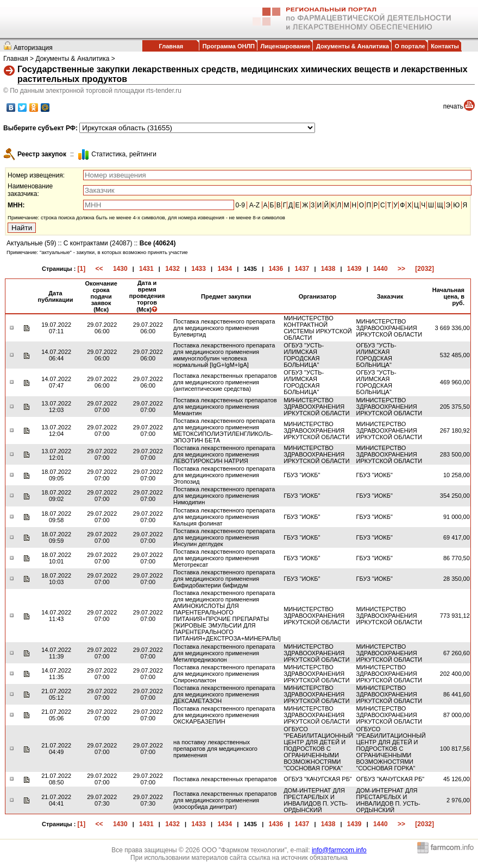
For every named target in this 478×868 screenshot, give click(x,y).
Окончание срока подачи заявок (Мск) (101, 296)
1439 (354, 269)
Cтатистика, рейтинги (124, 154)
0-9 (240, 205)
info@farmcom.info (339, 850)
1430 (120, 269)
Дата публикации (56, 296)
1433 (199, 269)
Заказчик (390, 296)
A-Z (254, 205)
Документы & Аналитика (353, 46)
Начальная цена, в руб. (448, 296)
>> (401, 269)
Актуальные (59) (31, 243)
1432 (172, 269)
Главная (171, 46)
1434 (225, 269)
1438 (328, 269)
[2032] (424, 269)
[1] (82, 269)
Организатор (318, 296)
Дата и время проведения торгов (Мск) (147, 296)
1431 (146, 269)
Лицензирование (286, 46)
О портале (410, 46)
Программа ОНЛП (229, 46)
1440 (380, 269)
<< (99, 269)
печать (453, 106)
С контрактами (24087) (98, 243)
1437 (302, 269)
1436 (276, 269)
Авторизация (33, 48)
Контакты (445, 46)
